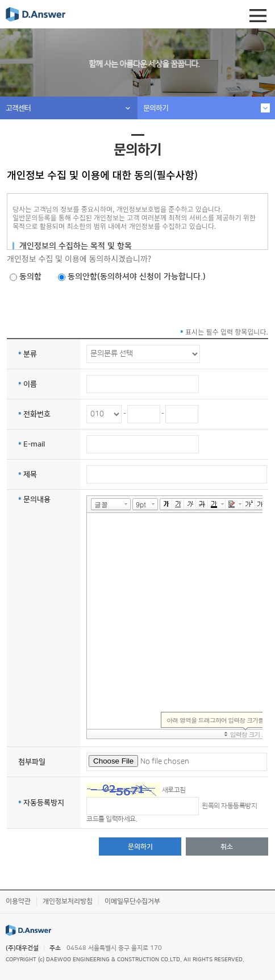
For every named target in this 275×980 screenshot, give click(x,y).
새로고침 (174, 789)
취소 (227, 847)
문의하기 (156, 108)
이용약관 (18, 901)
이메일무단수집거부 (132, 901)
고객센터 (18, 108)
